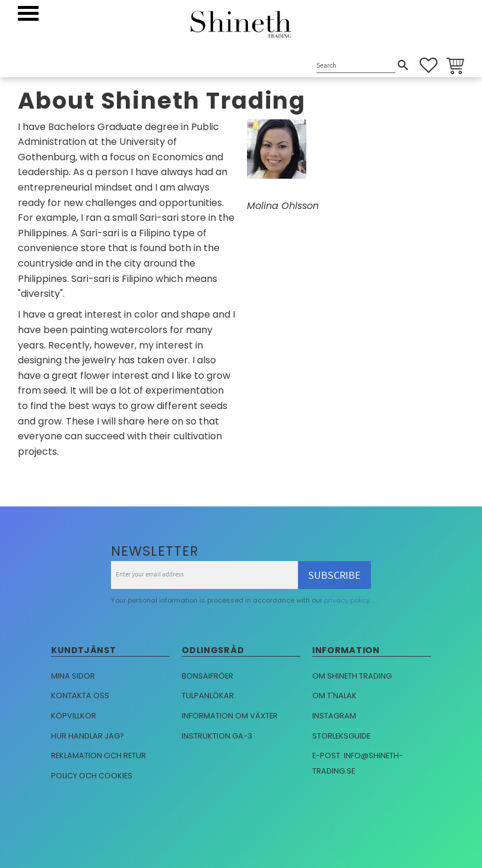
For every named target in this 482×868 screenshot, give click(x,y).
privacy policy (347, 600)
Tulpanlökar (208, 696)
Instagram (334, 716)
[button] (28, 13)
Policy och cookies (92, 776)
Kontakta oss (80, 696)
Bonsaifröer (207, 676)
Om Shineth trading (352, 676)
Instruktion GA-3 (217, 736)
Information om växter (230, 716)
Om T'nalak (334, 696)
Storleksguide (341, 736)
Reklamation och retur (99, 755)
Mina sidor (73, 676)
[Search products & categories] (356, 66)
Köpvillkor (74, 716)
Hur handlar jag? (88, 736)
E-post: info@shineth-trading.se (358, 763)
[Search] (403, 65)
